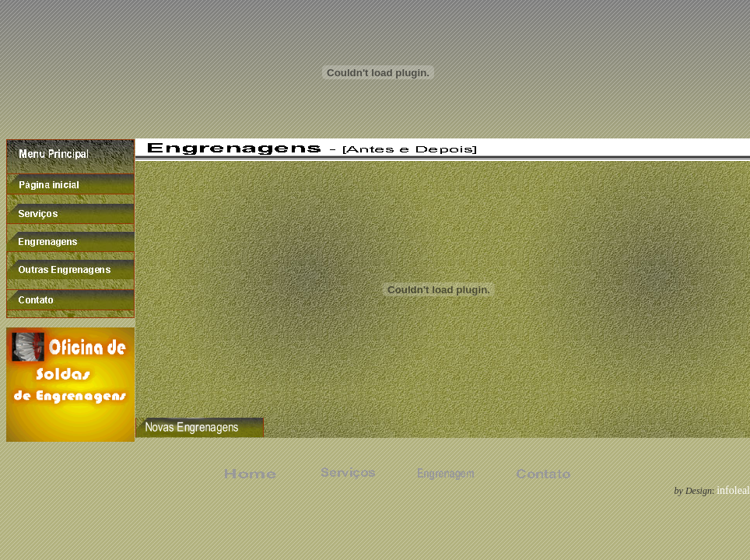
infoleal (733, 490)
